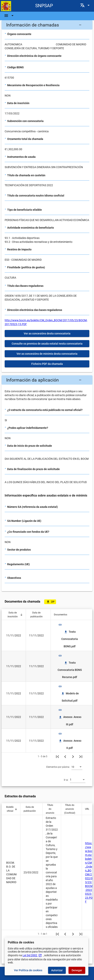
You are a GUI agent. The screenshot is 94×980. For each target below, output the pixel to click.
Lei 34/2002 (32, 955)
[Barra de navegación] (9, 16)
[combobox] (77, 767)
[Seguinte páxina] (73, 756)
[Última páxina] (81, 756)
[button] (47, 25)
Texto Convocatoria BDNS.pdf (70, 639)
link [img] (60, 625)
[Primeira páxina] (57, 756)
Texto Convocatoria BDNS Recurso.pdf (70, 670)
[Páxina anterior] (65, 756)
